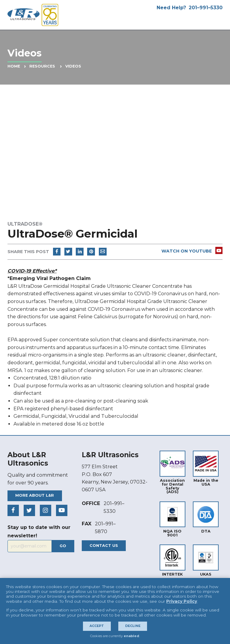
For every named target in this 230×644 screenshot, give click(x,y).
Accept (97, 626)
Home (14, 66)
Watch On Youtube (192, 251)
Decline (133, 626)
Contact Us (104, 546)
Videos (73, 66)
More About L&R (35, 495)
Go (63, 546)
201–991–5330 (206, 8)
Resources (42, 66)
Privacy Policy (182, 601)
